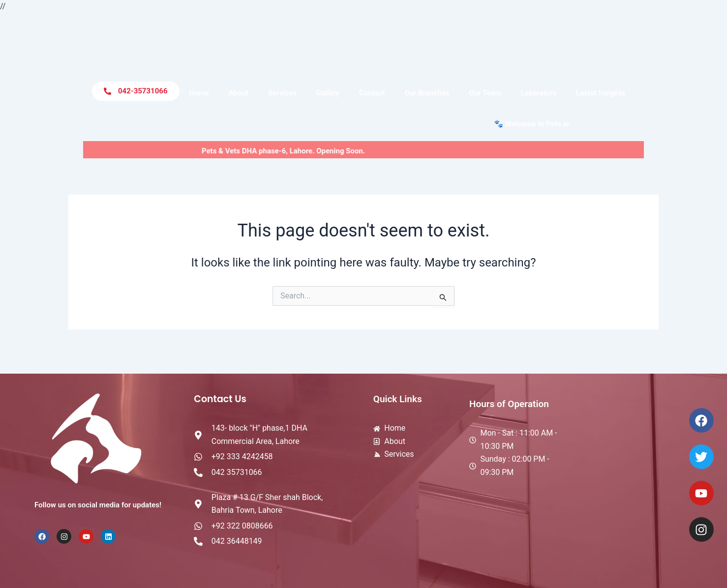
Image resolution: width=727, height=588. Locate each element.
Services (282, 93)
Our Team (485, 93)
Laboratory (539, 93)
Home (199, 93)
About (239, 93)
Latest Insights (601, 93)
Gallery (328, 93)
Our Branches (427, 93)
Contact (372, 93)
